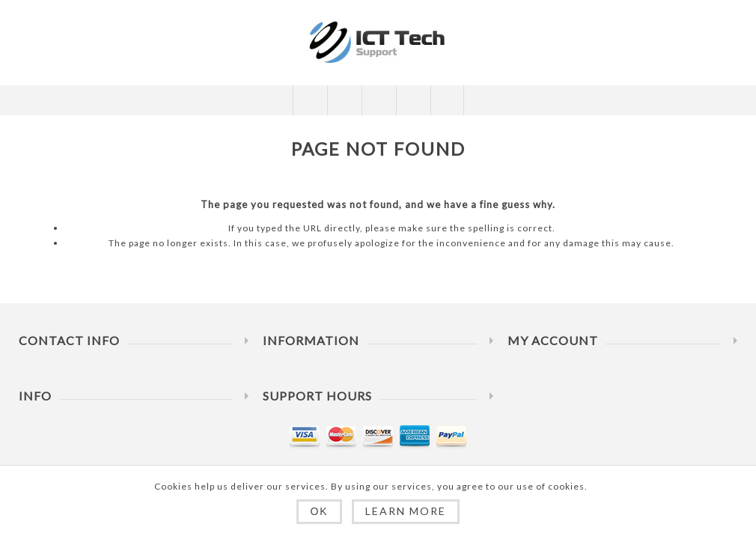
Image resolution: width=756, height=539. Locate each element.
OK (319, 511)
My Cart (413, 100)
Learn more (406, 511)
